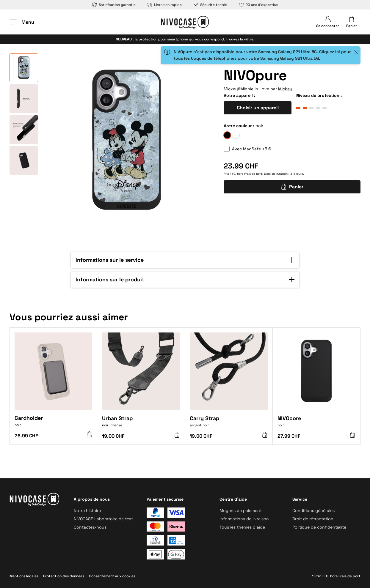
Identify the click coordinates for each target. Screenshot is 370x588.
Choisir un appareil (258, 108)
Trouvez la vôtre (240, 39)
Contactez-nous (90, 527)
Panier (292, 187)
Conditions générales (313, 510)
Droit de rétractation (313, 519)
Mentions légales (24, 576)
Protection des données (64, 576)
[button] (185, 260)
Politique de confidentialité (319, 527)
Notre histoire (87, 510)
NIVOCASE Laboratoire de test (103, 519)
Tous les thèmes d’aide (242, 527)
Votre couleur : (239, 126)
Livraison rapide (165, 5)
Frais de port (253, 174)
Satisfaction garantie (114, 5)
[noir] (227, 135)
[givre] (236, 135)
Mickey (285, 89)
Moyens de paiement (241, 510)
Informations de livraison (244, 519)
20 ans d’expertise (258, 5)
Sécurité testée (210, 5)
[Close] (356, 52)
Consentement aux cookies (112, 576)
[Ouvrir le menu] (22, 22)
